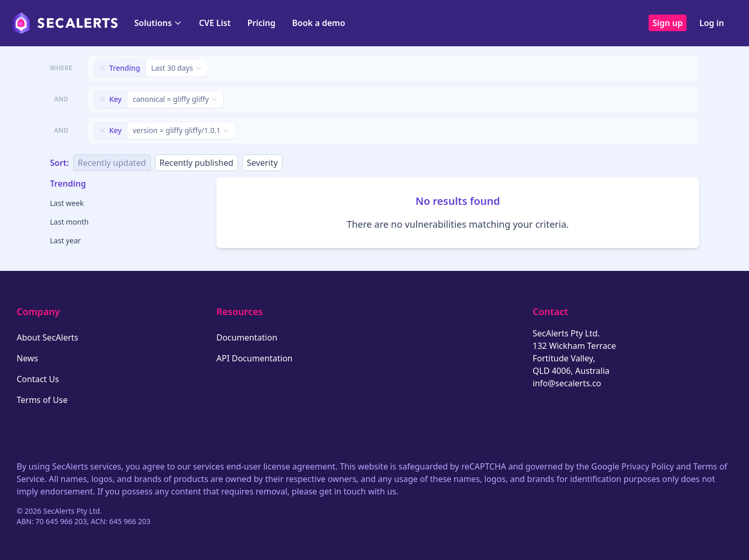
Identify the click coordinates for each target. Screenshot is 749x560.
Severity (262, 163)
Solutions (158, 23)
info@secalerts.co (567, 383)
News (27, 358)
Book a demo (319, 23)
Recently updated (112, 163)
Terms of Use (42, 400)
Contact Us (38, 379)
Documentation (247, 337)
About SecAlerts (47, 337)
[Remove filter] (102, 68)
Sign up (668, 23)
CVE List (215, 23)
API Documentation (255, 358)
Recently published (197, 163)
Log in (712, 23)
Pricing (261, 23)
